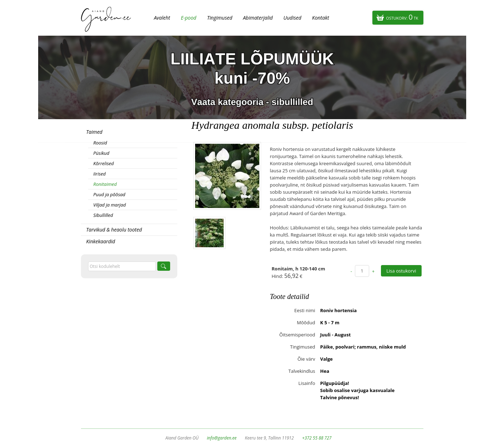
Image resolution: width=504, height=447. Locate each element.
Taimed (95, 132)
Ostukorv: (402, 17)
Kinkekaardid (101, 241)
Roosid (100, 143)
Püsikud (101, 153)
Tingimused (220, 18)
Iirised (100, 174)
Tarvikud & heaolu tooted (114, 230)
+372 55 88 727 (317, 438)
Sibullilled (103, 215)
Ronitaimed (105, 184)
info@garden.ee (222, 438)
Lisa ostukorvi (401, 271)
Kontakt (321, 18)
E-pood (189, 18)
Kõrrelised (104, 163)
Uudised (292, 18)
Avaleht (162, 18)
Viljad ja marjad (110, 205)
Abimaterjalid (258, 18)
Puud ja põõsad (110, 194)
